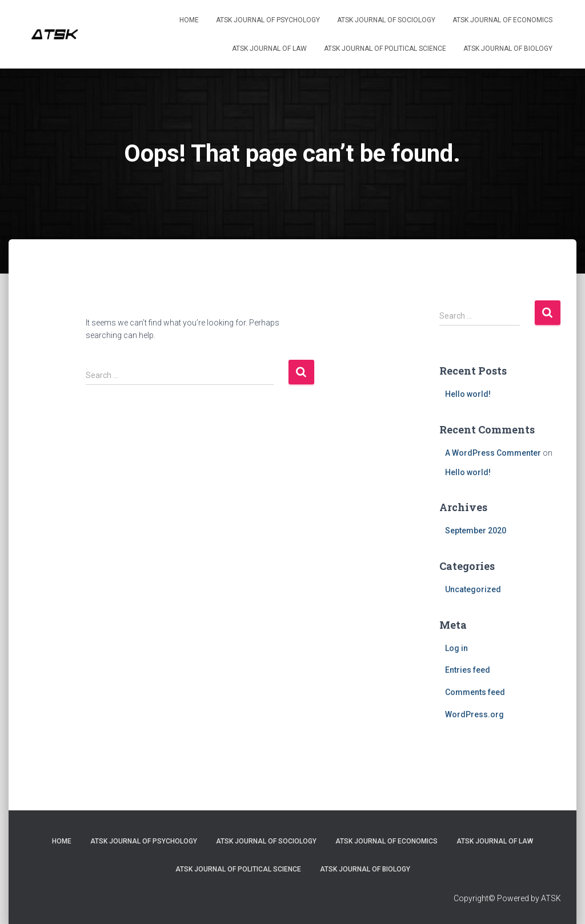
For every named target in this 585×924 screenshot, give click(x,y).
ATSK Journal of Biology (508, 49)
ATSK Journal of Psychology (268, 20)
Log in (456, 648)
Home (189, 20)
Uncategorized (473, 589)
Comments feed (475, 692)
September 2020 (476, 531)
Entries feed (468, 670)
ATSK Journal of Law (269, 49)
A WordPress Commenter (493, 453)
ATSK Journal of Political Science (385, 49)
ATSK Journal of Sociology (386, 20)
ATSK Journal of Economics (502, 20)
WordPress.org (474, 714)
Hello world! (468, 394)
